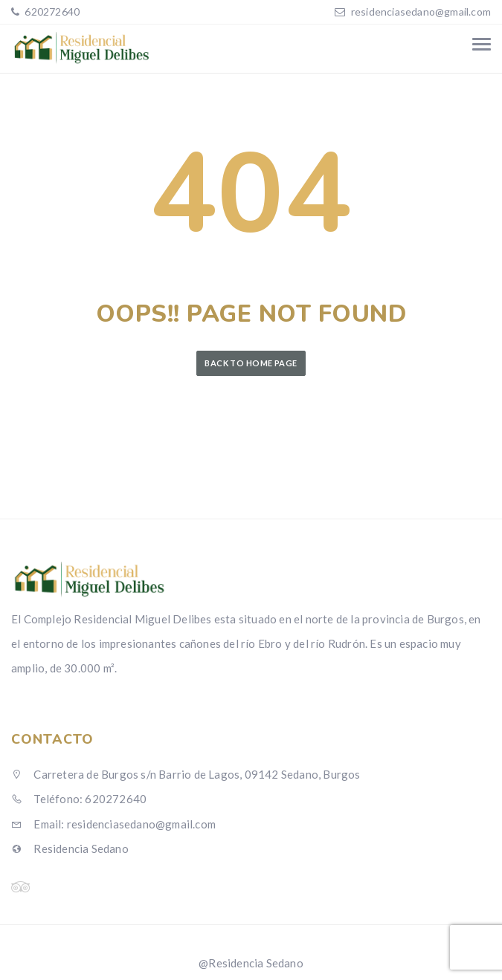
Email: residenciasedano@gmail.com (113, 824)
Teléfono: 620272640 (79, 799)
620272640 (51, 12)
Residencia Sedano (70, 848)
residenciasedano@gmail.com (421, 12)
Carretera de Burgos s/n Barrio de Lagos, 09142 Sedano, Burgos (186, 774)
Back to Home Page (251, 363)
